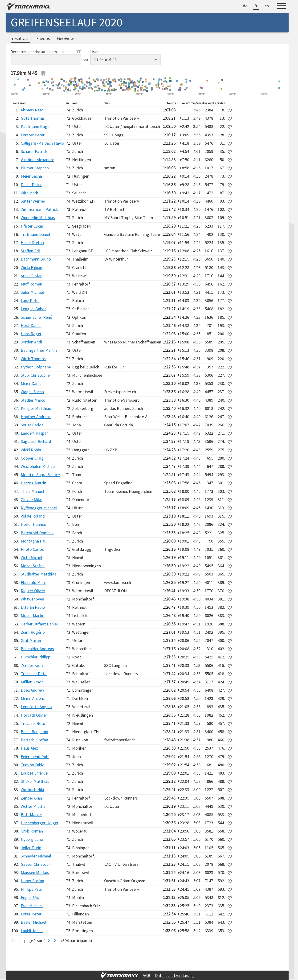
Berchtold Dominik (37, 533)
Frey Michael (32, 906)
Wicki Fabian (31, 267)
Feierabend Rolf (35, 757)
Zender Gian (31, 798)
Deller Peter (31, 185)
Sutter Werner (33, 201)
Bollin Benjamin (34, 732)
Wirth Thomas (33, 359)
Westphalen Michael (38, 466)
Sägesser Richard (36, 441)
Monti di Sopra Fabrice (40, 475)
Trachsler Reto (34, 674)
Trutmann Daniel (35, 234)
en (267, 6)
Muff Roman (31, 284)
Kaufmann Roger (36, 126)
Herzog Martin (33, 483)
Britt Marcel (31, 815)
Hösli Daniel (31, 325)
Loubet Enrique (34, 773)
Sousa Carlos (32, 425)
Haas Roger (31, 334)
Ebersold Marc (33, 582)
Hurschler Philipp (35, 657)
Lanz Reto (30, 300)
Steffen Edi (30, 251)
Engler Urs (30, 897)
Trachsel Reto (33, 723)
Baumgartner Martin (39, 350)
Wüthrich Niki (32, 790)
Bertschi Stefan (34, 740)
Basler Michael (33, 922)
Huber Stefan (32, 881)
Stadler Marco (33, 400)
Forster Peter (33, 135)
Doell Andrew (32, 690)
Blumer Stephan (35, 168)
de (245, 6)
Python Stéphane (36, 367)
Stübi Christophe (35, 375)
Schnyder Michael (36, 856)
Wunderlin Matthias (38, 218)
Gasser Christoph (36, 864)
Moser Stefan (33, 566)
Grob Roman (32, 831)
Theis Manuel (32, 491)
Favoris (43, 38)
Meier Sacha (31, 176)
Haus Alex (29, 748)
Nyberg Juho (32, 839)
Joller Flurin (31, 848)
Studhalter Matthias (38, 574)
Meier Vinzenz (33, 698)
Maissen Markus (35, 872)
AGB (147, 975)
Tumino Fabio (33, 765)
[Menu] (282, 7)
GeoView (65, 38)
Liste (94, 52)
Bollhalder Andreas (37, 649)
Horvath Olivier (34, 715)
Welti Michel (31, 557)
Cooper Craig (32, 458)
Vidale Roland (33, 516)
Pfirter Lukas (32, 226)
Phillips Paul (31, 889)
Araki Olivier (31, 276)
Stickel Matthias (35, 781)
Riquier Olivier (33, 591)
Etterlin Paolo (33, 607)
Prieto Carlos (32, 549)
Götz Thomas (33, 118)
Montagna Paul (34, 541)
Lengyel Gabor (33, 309)
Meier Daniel (32, 383)
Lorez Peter (31, 914)
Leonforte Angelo (36, 707)
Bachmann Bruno (36, 259)
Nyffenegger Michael (39, 508)
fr (256, 6)
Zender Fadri (32, 665)
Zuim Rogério (33, 632)
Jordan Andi (31, 342)
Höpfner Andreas (36, 417)
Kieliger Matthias (36, 408)
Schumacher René (36, 317)
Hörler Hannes (33, 524)
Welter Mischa (33, 806)
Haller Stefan (32, 243)
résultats (20, 38)
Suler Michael (32, 292)
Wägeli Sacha (32, 392)
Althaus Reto (32, 110)
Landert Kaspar (34, 433)
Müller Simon (32, 682)
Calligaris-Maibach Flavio (42, 143)
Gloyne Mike (31, 500)
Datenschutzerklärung (174, 975)
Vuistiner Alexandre (37, 160)
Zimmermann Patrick (39, 209)
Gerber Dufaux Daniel (39, 624)
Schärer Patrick (34, 151)
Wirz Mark (29, 193)
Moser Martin (33, 615)
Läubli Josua (32, 931)
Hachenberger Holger (40, 823)
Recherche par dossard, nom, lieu (46, 52)
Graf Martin (31, 640)
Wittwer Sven (32, 599)
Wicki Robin (31, 450)
